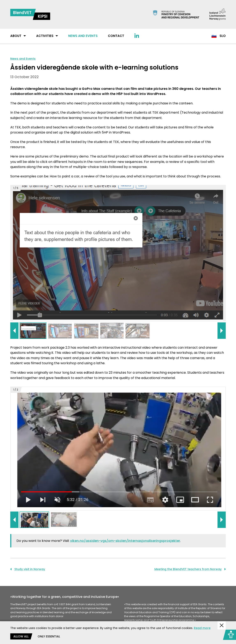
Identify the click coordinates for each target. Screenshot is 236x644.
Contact (116, 36)
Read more (202, 628)
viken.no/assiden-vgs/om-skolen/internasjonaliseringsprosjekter (125, 541)
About (16, 36)
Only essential (49, 636)
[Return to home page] (30, 14)
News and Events (83, 36)
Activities (45, 36)
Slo (219, 36)
